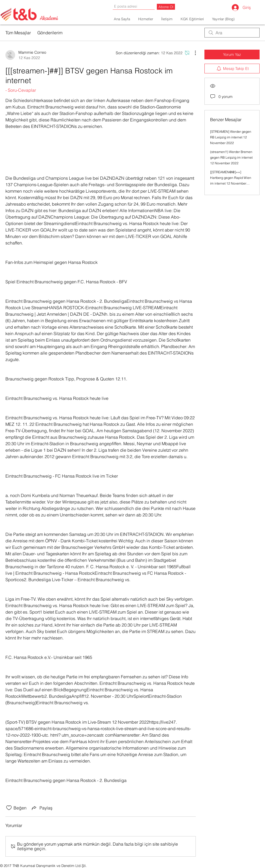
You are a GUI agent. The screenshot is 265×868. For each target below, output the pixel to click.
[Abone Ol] (166, 7)
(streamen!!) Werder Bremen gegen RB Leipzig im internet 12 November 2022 (231, 157)
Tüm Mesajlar (18, 33)
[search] (232, 33)
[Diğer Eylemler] (193, 53)
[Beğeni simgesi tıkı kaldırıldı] (9, 808)
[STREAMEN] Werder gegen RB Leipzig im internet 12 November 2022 (231, 137)
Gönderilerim (50, 33)
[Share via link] (42, 808)
